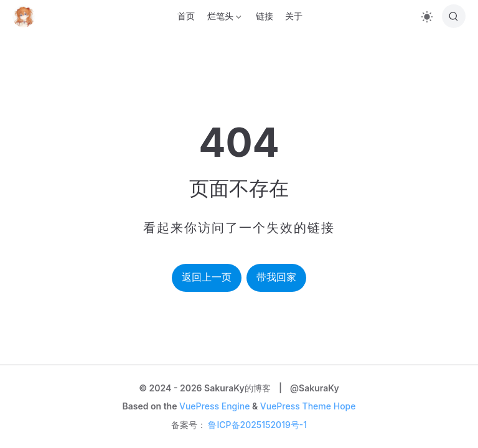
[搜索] (454, 16)
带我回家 (276, 277)
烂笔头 (223, 18)
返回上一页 (207, 277)
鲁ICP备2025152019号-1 (257, 425)
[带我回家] (28, 16)
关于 (294, 16)
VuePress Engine (214, 406)
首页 (186, 16)
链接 (265, 16)
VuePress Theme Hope (308, 406)
